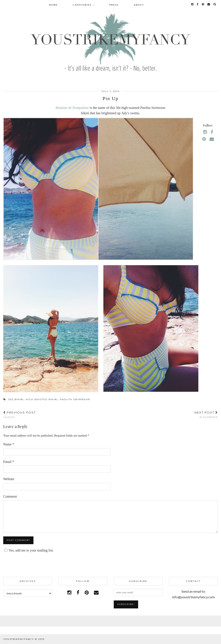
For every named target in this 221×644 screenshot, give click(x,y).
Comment (10, 496)
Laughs (20, 415)
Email (9, 462)
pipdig (213, 639)
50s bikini (16, 399)
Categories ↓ (83, 5)
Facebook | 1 (110, 621)
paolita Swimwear (75, 399)
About (139, 5)
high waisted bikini (42, 399)
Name (9, 444)
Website (9, 479)
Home (53, 5)
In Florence (206, 415)
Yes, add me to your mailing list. (28, 550)
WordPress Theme (187, 639)
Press (114, 5)
